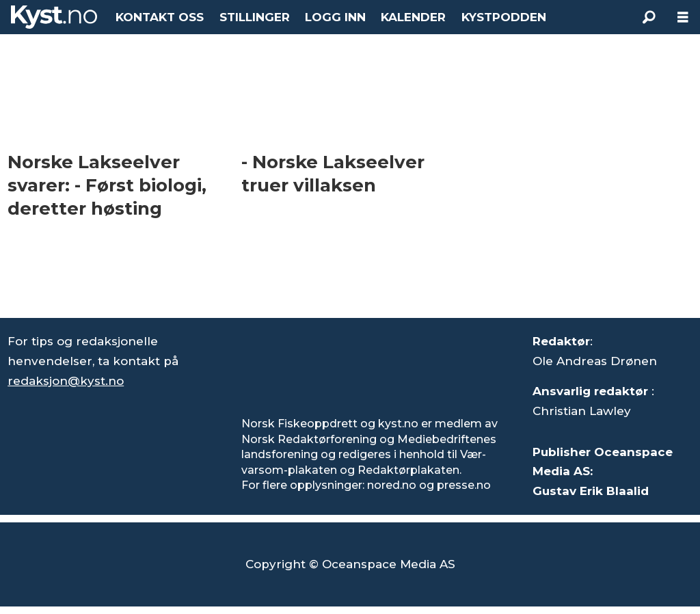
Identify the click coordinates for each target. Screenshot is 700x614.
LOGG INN (335, 17)
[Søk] (649, 17)
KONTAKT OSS (160, 17)
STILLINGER (255, 17)
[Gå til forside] (54, 17)
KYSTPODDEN (504, 17)
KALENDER (413, 17)
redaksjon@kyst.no (66, 381)
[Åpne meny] (683, 17)
